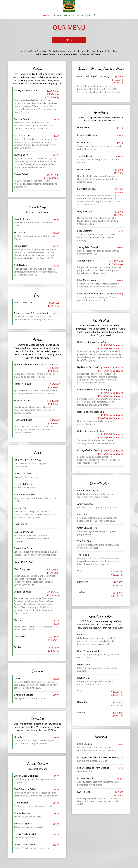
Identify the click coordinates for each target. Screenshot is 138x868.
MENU (46, 15)
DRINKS (57, 15)
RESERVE (81, 15)
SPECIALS (69, 15)
